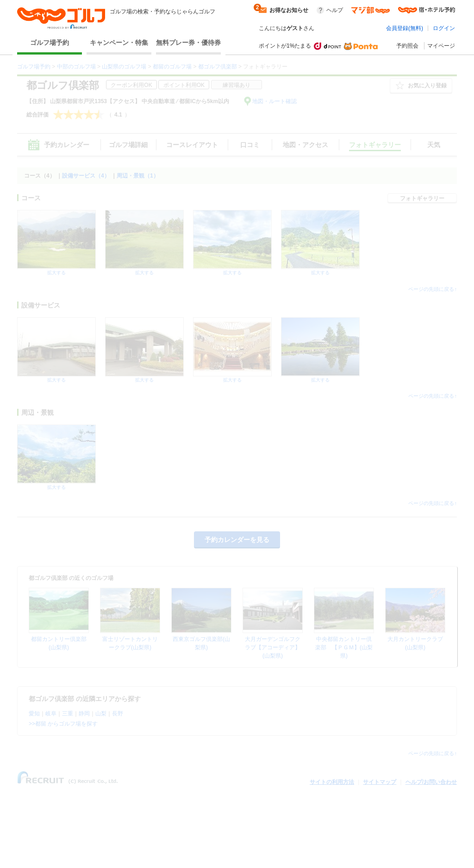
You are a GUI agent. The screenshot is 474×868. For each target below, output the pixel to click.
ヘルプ (335, 10)
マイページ (441, 46)
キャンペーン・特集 (119, 43)
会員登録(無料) (405, 28)
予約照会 (407, 46)
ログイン (444, 28)
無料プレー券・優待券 (188, 43)
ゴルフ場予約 (50, 43)
